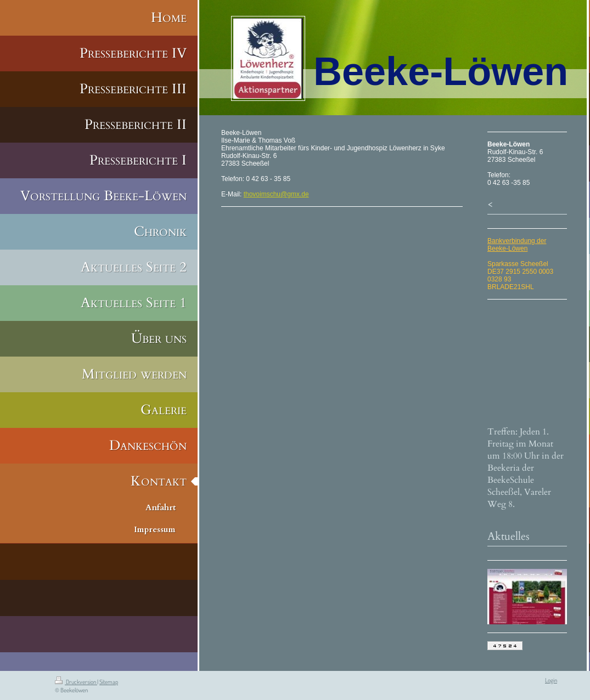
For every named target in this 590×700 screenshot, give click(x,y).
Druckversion (76, 682)
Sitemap (109, 682)
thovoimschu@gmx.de (276, 194)
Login (551, 680)
